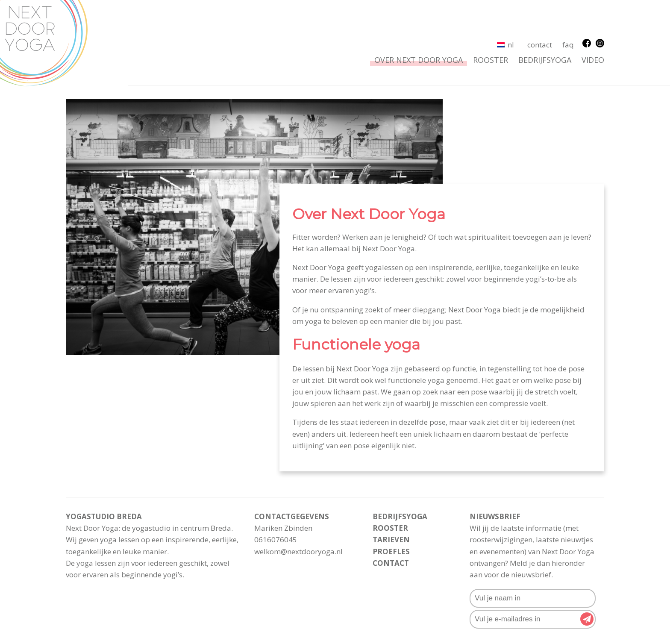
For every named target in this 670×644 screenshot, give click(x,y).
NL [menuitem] (511, 10)
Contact (540, 10)
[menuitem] (505, 10)
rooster (491, 25)
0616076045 (276, 505)
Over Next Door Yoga (419, 25)
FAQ (568, 10)
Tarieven (391, 505)
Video (593, 25)
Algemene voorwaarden (301, 625)
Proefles (391, 516)
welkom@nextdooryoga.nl (298, 516)
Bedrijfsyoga (545, 25)
